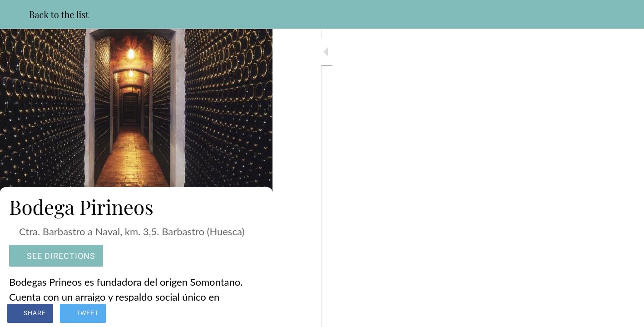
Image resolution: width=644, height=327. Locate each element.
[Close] (15, 15)
